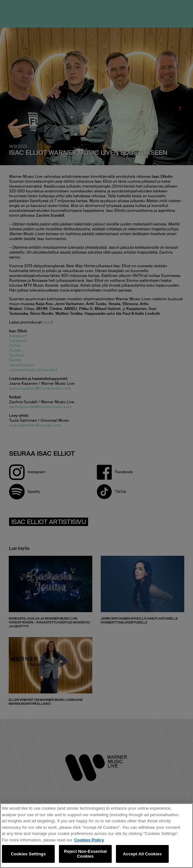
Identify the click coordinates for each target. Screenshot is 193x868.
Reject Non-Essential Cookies (85, 854)
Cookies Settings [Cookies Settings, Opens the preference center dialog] (28, 854)
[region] (96, 836)
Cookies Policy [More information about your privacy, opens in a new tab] (89, 840)
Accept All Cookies (142, 854)
